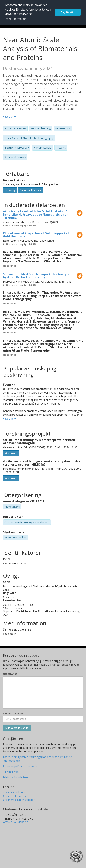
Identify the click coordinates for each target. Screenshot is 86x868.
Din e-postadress (13, 713)
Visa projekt (11, 453)
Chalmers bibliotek (14, 792)
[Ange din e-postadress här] (43, 719)
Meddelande (10, 674)
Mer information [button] (16, 19)
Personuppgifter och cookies (20, 766)
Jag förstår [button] (68, 12)
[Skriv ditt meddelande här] (43, 693)
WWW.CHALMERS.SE (15, 822)
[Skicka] (17, 728)
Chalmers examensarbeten (19, 800)
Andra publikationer (31, 190)
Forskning (10, 190)
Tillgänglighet (11, 772)
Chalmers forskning (15, 796)
